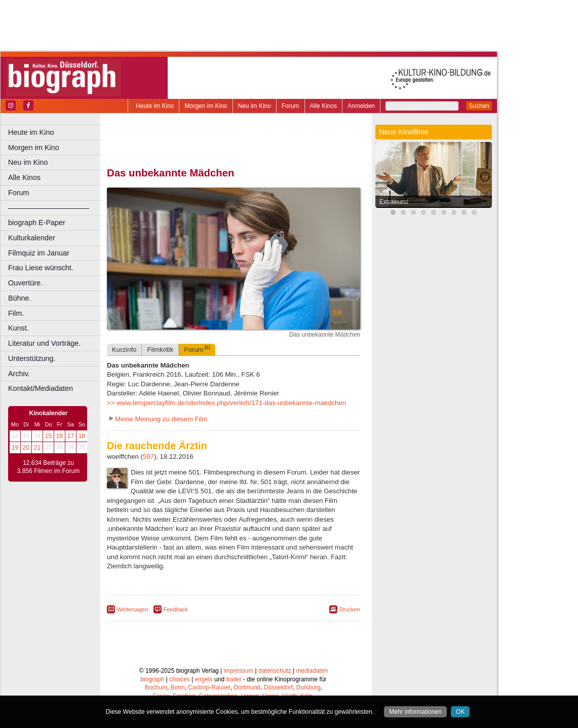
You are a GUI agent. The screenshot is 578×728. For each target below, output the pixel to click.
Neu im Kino (255, 106)
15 (48, 436)
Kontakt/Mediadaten (41, 388)
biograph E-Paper (37, 223)
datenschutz (275, 671)
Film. (16, 313)
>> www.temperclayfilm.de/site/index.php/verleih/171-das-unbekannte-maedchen (226, 403)
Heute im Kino (155, 106)
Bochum (156, 687)
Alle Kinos (323, 106)
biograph (152, 679)
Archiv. (19, 374)
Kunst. (18, 328)
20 (26, 448)
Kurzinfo (124, 350)
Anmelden (361, 106)
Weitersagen (133, 609)
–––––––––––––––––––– (49, 208)
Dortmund (247, 687)
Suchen (479, 106)
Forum (291, 106)
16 (60, 436)
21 (37, 448)
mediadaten (312, 671)
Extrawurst (394, 202)
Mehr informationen (415, 712)
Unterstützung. (32, 358)
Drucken (350, 609)
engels (203, 679)
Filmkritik (160, 350)
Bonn (178, 687)
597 (148, 457)
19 (15, 448)
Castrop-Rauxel (209, 687)
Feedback (176, 609)
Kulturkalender (32, 238)
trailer (234, 679)
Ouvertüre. (25, 283)
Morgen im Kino (206, 106)
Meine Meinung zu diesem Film (161, 419)
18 (82, 436)
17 (71, 436)
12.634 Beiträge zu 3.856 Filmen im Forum (48, 467)
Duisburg (309, 687)
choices (180, 679)
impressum (239, 671)
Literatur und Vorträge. (44, 343)
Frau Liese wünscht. (41, 268)
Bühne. (20, 298)
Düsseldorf (278, 687)
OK (460, 712)
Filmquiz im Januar (39, 253)
